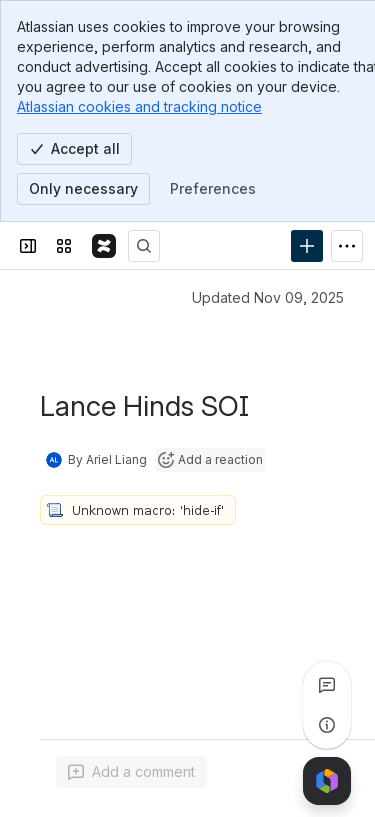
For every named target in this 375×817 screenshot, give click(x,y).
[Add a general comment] (131, 772)
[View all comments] (327, 685)
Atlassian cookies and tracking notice (139, 106)
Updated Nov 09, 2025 (268, 297)
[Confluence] (104, 246)
